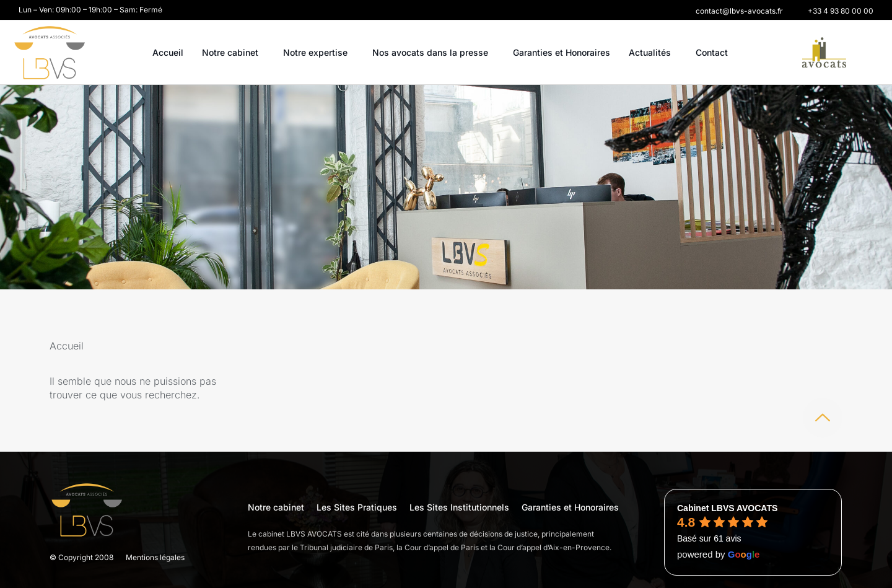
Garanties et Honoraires (562, 52)
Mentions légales (155, 557)
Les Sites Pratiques (357, 507)
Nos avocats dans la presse (433, 53)
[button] (739, 11)
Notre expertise (318, 53)
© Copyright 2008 (81, 557)
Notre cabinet (233, 53)
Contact (712, 52)
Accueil (168, 52)
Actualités (653, 53)
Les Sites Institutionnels (459, 507)
